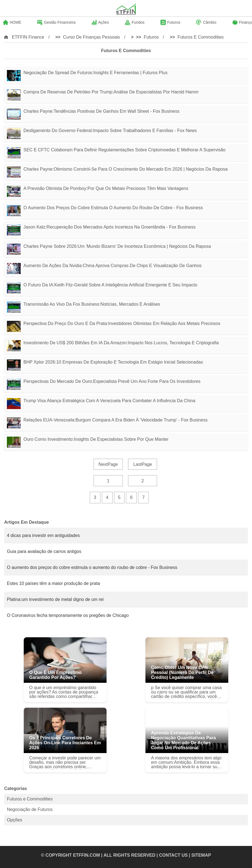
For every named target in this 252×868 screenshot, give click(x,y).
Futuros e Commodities (201, 37)
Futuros (151, 37)
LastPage (143, 464)
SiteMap (201, 855)
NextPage (108, 464)
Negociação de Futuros (30, 809)
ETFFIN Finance (28, 37)
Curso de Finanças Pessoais (91, 37)
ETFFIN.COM (86, 855)
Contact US (173, 855)
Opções (14, 820)
